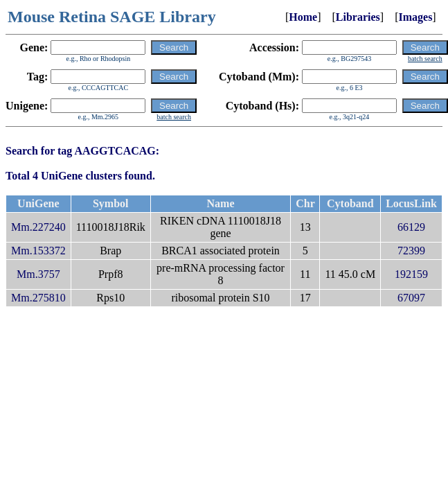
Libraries (358, 17)
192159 (411, 274)
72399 (411, 251)
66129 (411, 227)
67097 (411, 298)
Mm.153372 (38, 251)
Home (303, 17)
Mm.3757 (38, 274)
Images (415, 17)
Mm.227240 (38, 227)
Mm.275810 (38, 298)
